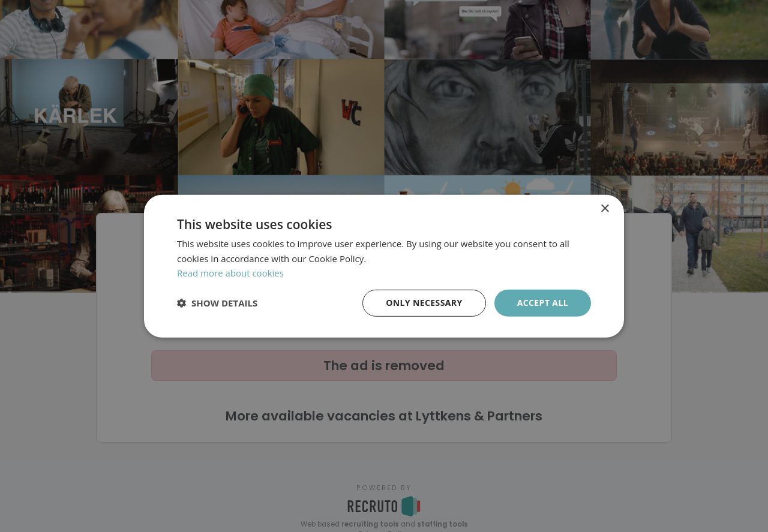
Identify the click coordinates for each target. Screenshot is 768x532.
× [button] (604, 208)
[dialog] (384, 266)
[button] (217, 303)
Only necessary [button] (424, 303)
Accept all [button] (543, 303)
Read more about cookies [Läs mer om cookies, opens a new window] (230, 273)
